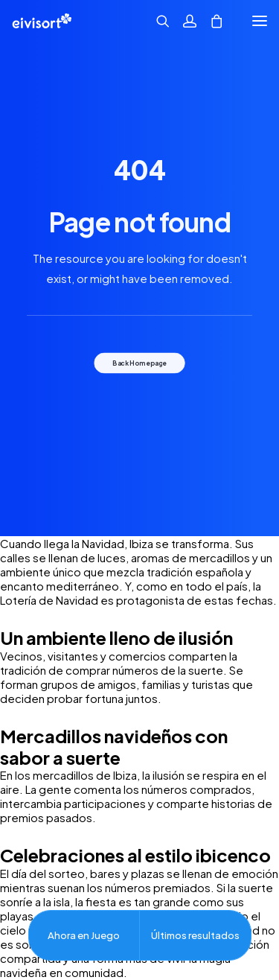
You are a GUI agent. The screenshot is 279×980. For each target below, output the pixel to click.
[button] (260, 21)
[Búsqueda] (156, 21)
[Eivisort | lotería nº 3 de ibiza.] (42, 21)
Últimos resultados (195, 935)
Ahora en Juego (84, 935)
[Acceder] (183, 21)
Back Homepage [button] (139, 363)
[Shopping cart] (210, 21)
